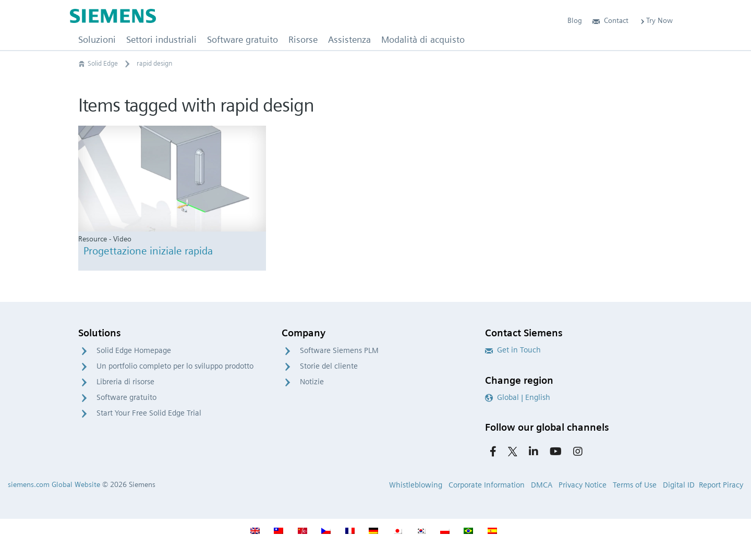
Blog (575, 20)
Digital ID (679, 485)
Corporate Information (487, 485)
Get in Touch (513, 350)
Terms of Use (635, 485)
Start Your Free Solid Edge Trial (149, 413)
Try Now (656, 20)
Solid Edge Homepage (134, 350)
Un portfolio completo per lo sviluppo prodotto (175, 366)
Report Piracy (721, 485)
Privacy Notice (583, 485)
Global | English (518, 397)
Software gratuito (126, 397)
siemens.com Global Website (54, 484)
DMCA (542, 485)
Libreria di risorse (125, 382)
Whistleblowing (416, 485)
